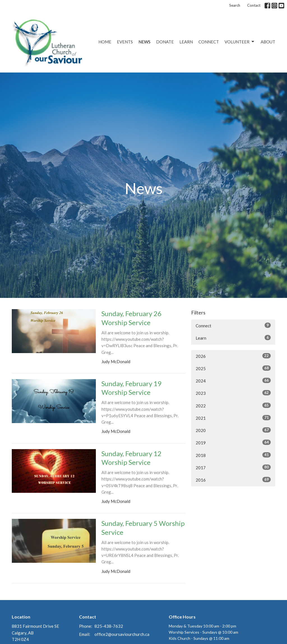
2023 (233, 393)
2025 (233, 368)
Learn (186, 42)
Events (125, 42)
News (144, 42)
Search (235, 5)
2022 (233, 405)
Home (105, 42)
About (268, 42)
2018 (233, 455)
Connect (209, 42)
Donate (165, 42)
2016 (233, 480)
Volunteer (240, 42)
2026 (233, 356)
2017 (233, 467)
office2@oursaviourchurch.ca (122, 634)
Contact (254, 5)
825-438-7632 (109, 626)
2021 (233, 418)
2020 (233, 430)
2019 (233, 442)
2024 (233, 381)
